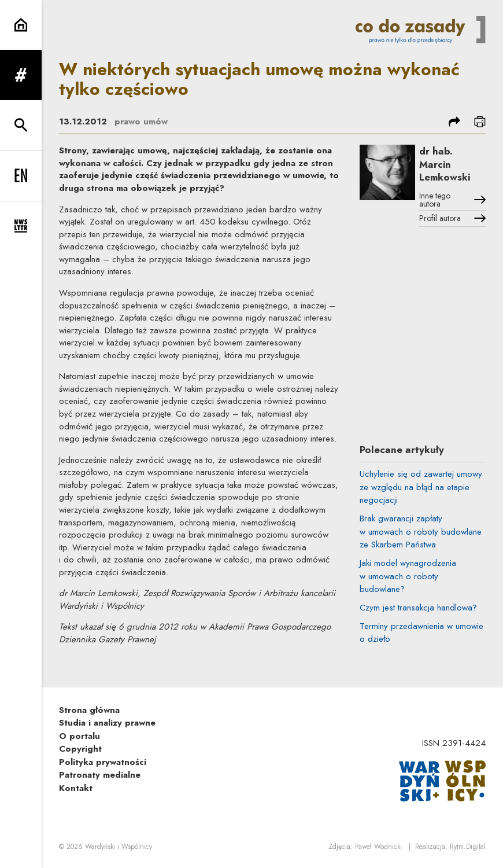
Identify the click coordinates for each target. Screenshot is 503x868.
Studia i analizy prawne (107, 723)
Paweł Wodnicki (378, 847)
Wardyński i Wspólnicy (119, 847)
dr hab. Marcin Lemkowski (445, 164)
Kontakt (76, 788)
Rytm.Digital (468, 847)
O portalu (79, 736)
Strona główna (89, 710)
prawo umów (141, 122)
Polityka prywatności (103, 762)
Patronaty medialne (100, 775)
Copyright (80, 749)
